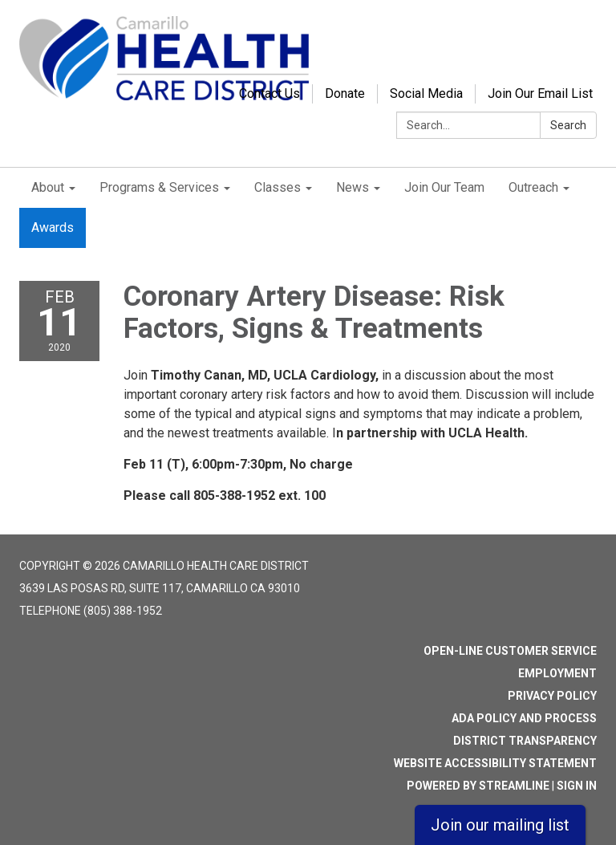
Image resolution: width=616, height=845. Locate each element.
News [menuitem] (353, 187)
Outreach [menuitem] (533, 187)
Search (568, 125)
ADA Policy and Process (524, 718)
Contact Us (269, 93)
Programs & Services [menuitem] (159, 187)
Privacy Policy (552, 696)
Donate (345, 93)
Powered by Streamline (478, 786)
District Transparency (525, 741)
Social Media (426, 93)
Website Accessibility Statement (495, 763)
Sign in (577, 786)
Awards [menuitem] (53, 227)
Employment (557, 673)
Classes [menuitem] (278, 187)
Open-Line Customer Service (510, 651)
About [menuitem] (48, 187)
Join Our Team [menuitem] (444, 187)
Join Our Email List (540, 93)
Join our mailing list (500, 825)
